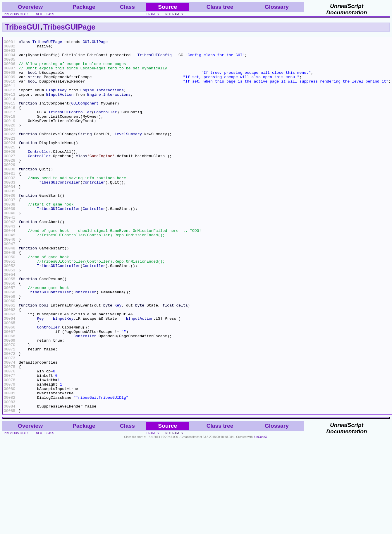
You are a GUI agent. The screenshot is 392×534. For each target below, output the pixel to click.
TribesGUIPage (69, 27)
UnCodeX (261, 512)
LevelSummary (128, 153)
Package (84, 7)
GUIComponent (85, 116)
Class (127, 7)
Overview (30, 7)
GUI (86, 42)
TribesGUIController (70, 127)
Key (118, 359)
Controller (105, 127)
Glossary (277, 7)
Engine (87, 100)
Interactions (110, 100)
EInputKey (56, 100)
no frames (174, 14)
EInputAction (60, 106)
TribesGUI (22, 27)
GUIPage (100, 42)
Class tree (220, 7)
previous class (17, 14)
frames (153, 14)
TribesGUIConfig (155, 58)
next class (45, 14)
